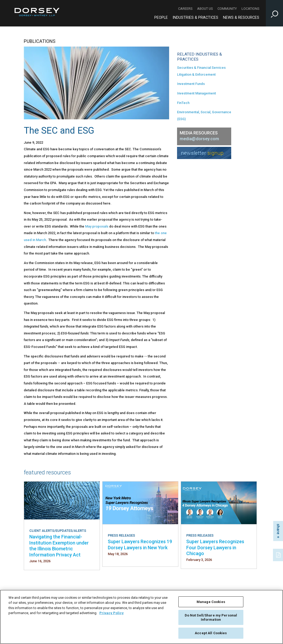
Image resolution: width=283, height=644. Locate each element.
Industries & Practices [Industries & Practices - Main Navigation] (195, 18)
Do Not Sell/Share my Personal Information (211, 617)
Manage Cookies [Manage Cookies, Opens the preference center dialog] (211, 602)
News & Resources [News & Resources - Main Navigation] (241, 18)
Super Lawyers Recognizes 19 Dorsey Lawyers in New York (140, 544)
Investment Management (196, 93)
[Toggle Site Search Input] (274, 13)
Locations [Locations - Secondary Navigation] (250, 9)
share (278, 529)
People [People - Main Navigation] (161, 18)
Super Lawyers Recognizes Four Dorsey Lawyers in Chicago (215, 547)
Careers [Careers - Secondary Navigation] (185, 9)
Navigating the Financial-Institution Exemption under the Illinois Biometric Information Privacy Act (59, 546)
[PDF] (279, 554)
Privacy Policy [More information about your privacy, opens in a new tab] (112, 613)
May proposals (97, 226)
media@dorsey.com (199, 139)
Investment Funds (191, 84)
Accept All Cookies (211, 633)
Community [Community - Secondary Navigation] (227, 9)
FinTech (183, 103)
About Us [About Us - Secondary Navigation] (205, 9)
